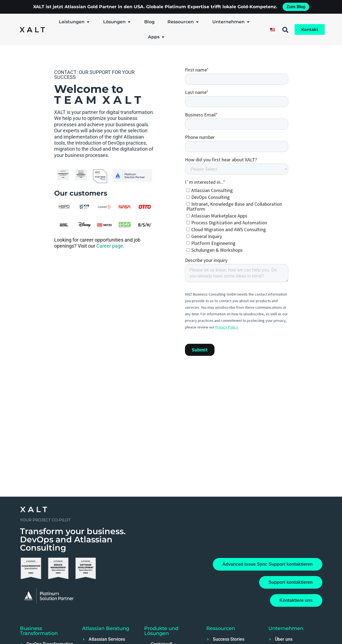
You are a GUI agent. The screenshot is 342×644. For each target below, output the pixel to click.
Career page (110, 246)
